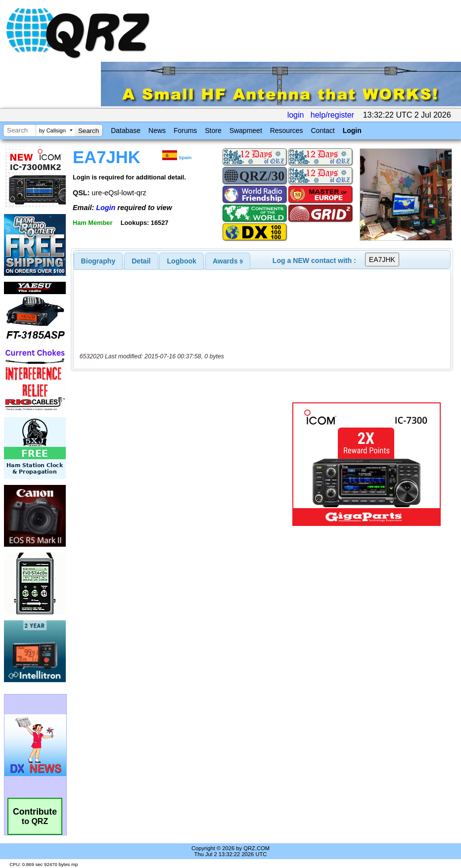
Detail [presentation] (141, 261)
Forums (185, 130)
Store (213, 130)
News (157, 130)
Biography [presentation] (98, 261)
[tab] (98, 261)
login (296, 115)
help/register (332, 115)
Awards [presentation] (228, 261)
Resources (287, 130)
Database (126, 130)
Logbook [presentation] (182, 261)
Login (352, 130)
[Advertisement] (184, 464)
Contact (323, 130)
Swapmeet (246, 130)
